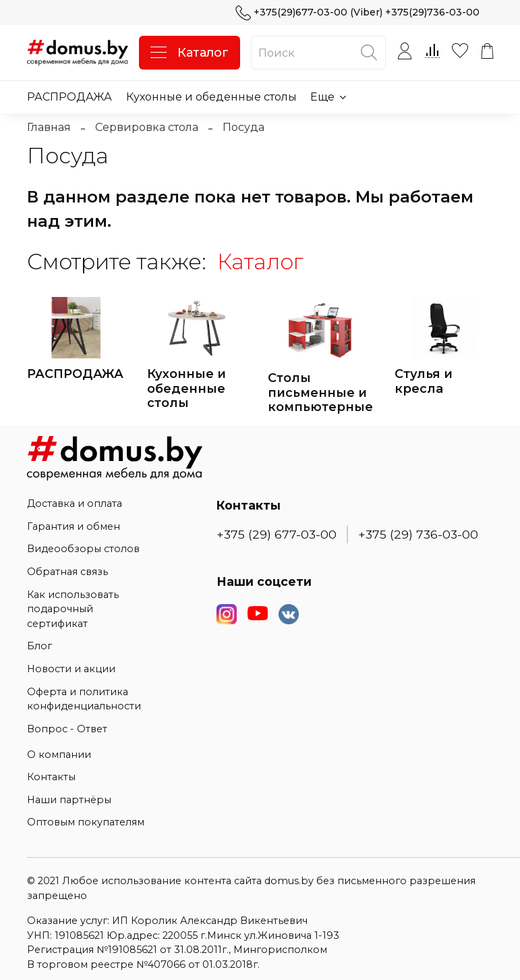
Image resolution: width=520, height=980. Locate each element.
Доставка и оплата (75, 503)
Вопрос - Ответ (67, 729)
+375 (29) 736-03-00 (418, 534)
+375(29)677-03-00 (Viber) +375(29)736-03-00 (357, 12)
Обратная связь (67, 572)
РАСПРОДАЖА (69, 97)
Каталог (190, 53)
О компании (59, 755)
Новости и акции (71, 669)
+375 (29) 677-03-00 (277, 534)
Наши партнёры (69, 800)
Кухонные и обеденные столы (211, 97)
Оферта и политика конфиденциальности (84, 699)
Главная (49, 127)
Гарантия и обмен (74, 526)
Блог (39, 646)
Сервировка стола (147, 127)
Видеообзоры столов (83, 549)
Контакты (51, 777)
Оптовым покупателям (86, 822)
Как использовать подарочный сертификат (73, 609)
